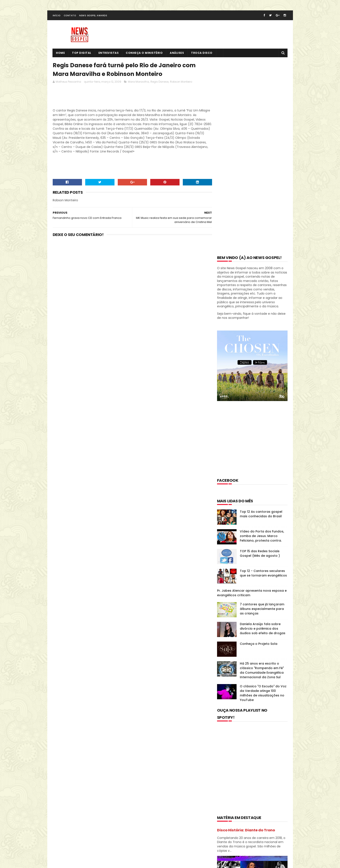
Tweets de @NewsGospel (72, 789)
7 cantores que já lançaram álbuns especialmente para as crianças (262, 416)
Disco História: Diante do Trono (246, 637)
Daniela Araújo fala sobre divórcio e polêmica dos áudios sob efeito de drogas (263, 436)
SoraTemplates (79, 847)
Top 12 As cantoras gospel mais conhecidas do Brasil (261, 321)
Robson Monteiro (181, 82)
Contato (70, 16)
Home (61, 53)
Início (57, 16)
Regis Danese (159, 82)
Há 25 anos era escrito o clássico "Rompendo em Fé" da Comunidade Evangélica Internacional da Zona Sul (262, 477)
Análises (177, 53)
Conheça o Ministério (144, 53)
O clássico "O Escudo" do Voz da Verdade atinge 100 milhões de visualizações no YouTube (263, 500)
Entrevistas (109, 53)
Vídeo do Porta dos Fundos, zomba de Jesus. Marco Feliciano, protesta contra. (262, 343)
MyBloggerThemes (107, 847)
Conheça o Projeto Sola (259, 451)
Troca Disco (202, 53)
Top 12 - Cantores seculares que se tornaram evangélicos (263, 380)
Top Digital (82, 53)
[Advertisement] (132, 98)
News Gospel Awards (93, 16)
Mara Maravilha (138, 82)
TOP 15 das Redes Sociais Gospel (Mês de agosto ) (260, 360)
